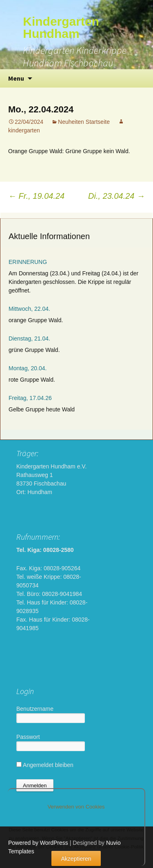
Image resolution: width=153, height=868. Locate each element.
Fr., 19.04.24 (36, 196)
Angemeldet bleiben (45, 765)
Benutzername (35, 709)
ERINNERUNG (28, 262)
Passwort (28, 737)
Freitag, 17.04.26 (30, 398)
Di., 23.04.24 (116, 196)
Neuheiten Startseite (84, 122)
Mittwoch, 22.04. (29, 309)
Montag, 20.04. (28, 368)
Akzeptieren (76, 859)
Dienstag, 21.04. (29, 338)
